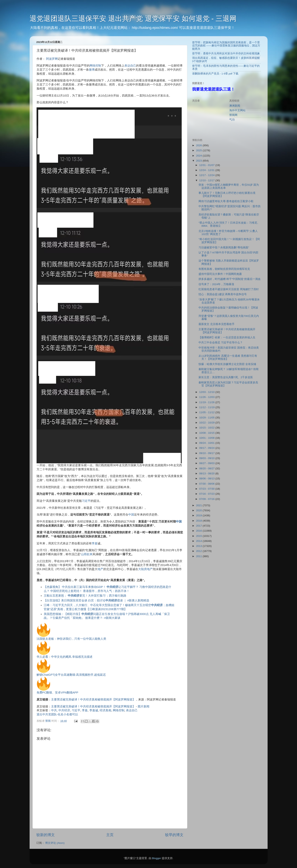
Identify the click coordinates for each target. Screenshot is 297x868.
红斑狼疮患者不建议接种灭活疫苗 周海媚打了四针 (229, 289)
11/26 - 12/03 (207, 397)
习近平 (86, 501)
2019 (199, 515)
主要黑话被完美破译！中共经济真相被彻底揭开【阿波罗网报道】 (93, 700)
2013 (199, 546)
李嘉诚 (94, 710)
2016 (199, 531)
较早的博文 (174, 835)
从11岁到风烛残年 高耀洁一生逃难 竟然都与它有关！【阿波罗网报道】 (228, 357)
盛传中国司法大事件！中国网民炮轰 (220, 274)
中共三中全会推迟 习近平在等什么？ (221, 342)
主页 (110, 835)
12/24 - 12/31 (207, 170)
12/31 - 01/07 (207, 165)
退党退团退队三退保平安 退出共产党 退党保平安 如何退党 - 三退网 (133, 18)
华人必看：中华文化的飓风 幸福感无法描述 (65, 657)
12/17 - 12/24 (207, 175)
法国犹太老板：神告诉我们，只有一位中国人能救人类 (71, 639)
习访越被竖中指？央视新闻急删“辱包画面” (224, 248)
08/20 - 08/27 (207, 468)
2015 (199, 536)
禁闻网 (233, 115)
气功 (232, 120)
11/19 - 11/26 (207, 402)
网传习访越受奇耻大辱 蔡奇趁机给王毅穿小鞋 (226, 201)
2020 (199, 510)
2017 (199, 526)
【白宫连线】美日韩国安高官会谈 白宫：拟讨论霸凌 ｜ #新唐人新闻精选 (97, 600)
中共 (54, 710)
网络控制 (95, 66)
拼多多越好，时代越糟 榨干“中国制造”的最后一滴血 (230, 279)
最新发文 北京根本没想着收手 (217, 324)
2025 (199, 150)
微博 (92, 70)
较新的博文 (46, 835)
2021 (199, 505)
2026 (199, 145)
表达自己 (130, 66)
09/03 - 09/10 (207, 458)
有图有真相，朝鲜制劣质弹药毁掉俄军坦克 (224, 269)
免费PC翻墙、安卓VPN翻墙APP (57, 693)
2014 (199, 541)
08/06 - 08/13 (207, 478)
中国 (131, 515)
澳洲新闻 (235, 106)
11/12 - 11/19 (207, 407)
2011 (199, 556)
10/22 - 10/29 (207, 423)
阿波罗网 (52, 59)
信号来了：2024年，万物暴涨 (216, 284)
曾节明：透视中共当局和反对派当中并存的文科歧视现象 (226, 53)
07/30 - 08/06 (207, 484)
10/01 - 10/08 (207, 438)
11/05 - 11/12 (207, 412)
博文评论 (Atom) (55, 843)
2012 (199, 551)
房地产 (148, 569)
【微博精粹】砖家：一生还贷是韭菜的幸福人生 (227, 337)
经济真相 (105, 710)
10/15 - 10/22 (207, 428)
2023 (199, 161)
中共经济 (64, 710)
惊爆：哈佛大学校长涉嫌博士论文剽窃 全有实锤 (227, 364)
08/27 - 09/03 (207, 463)
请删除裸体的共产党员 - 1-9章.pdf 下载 (215, 74)
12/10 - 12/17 (207, 180)
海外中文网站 (237, 110)
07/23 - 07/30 (207, 489)
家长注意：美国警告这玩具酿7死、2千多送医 (226, 377)
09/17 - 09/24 (207, 448)
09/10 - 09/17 (207, 453)
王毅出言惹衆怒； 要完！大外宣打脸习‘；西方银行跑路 (85, 596)
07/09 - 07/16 (207, 499)
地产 (100, 569)
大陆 (141, 569)
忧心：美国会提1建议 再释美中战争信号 (223, 294)
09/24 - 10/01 (207, 443)
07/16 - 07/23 (207, 494)
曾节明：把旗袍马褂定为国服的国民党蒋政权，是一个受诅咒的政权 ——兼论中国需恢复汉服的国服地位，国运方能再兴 (226, 46)
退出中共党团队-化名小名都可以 (57, 714)
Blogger (157, 858)
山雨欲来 (87, 554)
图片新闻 (144, 706)
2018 (199, 521)
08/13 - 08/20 (207, 473)
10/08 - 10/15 (207, 433)
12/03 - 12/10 (207, 392)
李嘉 (95, 543)
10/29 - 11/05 (207, 418)
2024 (199, 156)
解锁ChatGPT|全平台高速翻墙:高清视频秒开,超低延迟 (71, 675)
